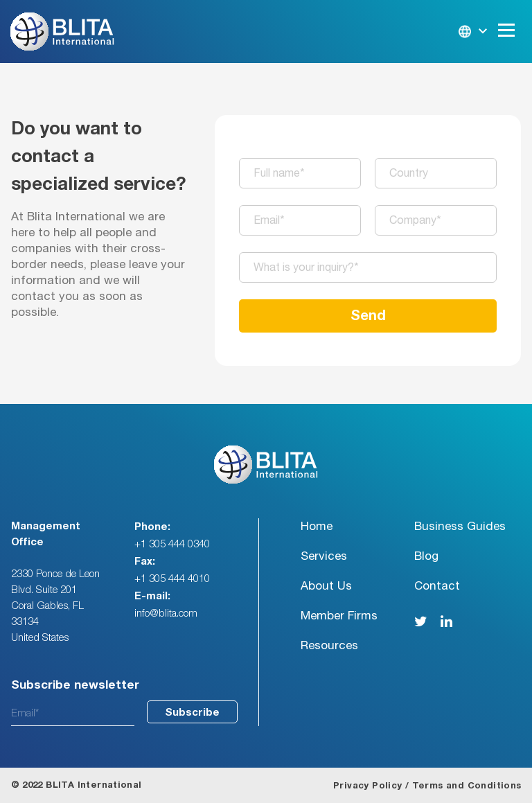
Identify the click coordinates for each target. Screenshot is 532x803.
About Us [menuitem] (326, 586)
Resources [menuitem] (329, 645)
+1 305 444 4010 (172, 579)
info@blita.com (166, 614)
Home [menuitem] (317, 526)
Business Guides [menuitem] (460, 526)
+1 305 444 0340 (172, 544)
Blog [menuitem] (426, 556)
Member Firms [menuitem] (339, 616)
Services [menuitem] (324, 556)
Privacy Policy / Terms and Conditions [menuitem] (427, 786)
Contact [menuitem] (437, 586)
